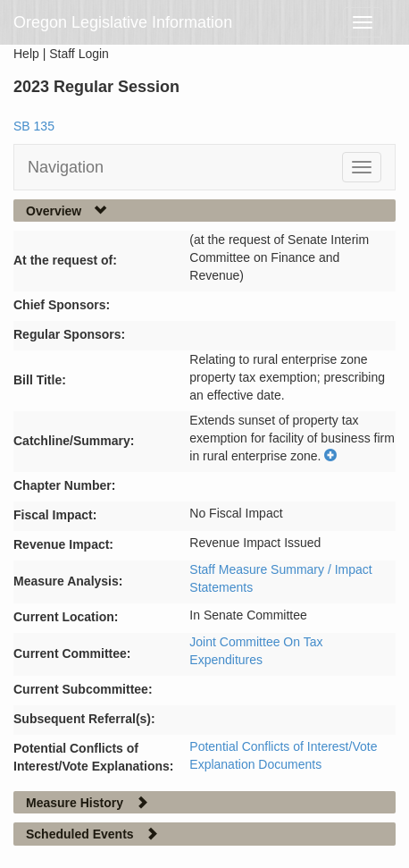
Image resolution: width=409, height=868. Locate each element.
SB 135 (34, 126)
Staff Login (79, 54)
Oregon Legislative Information (123, 22)
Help (26, 54)
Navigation (66, 167)
